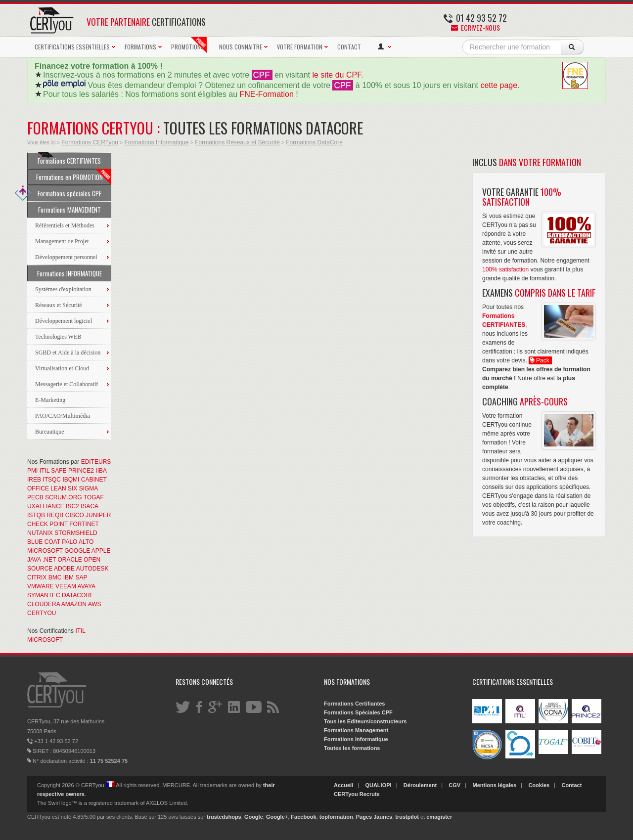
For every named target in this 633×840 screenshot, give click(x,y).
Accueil (343, 785)
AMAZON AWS (81, 604)
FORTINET (84, 524)
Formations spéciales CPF (64, 193)
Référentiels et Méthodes (65, 225)
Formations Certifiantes (354, 704)
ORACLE (69, 560)
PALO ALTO (78, 542)
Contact (571, 785)
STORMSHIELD (76, 533)
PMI (32, 471)
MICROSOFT (45, 551)
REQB (55, 515)
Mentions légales (494, 785)
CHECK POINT (47, 524)
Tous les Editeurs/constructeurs (365, 721)
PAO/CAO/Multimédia (63, 416)
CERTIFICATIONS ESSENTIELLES (72, 47)
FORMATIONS (140, 47)
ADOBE (64, 569)
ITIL (45, 471)
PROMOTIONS (189, 45)
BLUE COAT (44, 542)
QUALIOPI (378, 785)
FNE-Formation (267, 94)
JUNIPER (98, 515)
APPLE (101, 551)
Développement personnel (66, 257)
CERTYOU (42, 613)
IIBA (101, 471)
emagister (439, 817)
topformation (336, 817)
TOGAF (94, 497)
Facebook (303, 817)
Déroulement (420, 785)
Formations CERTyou (90, 142)
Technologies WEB (58, 337)
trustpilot (407, 817)
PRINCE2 (81, 471)
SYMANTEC (44, 595)
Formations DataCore (314, 142)
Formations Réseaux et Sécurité (237, 142)
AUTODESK (92, 569)
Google (254, 817)
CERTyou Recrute (357, 794)
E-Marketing (50, 400)
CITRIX (37, 577)
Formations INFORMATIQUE (69, 273)
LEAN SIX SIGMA (74, 488)
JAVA (34, 560)
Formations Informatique (156, 142)
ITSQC (52, 480)
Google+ (277, 817)
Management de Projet (62, 241)
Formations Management (356, 730)
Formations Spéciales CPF (358, 712)
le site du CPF (337, 75)
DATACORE (78, 595)
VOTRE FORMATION (300, 47)
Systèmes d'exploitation (63, 289)
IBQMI (71, 480)
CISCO (75, 515)
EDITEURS (96, 462)
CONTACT (349, 47)
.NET (49, 560)
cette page (499, 85)
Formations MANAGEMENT (69, 210)
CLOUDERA (44, 604)
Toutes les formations (352, 748)
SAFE (59, 471)
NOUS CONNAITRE (241, 47)
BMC (55, 577)
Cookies (539, 785)
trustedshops (224, 817)
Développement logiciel (64, 321)
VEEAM (66, 586)
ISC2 (72, 506)
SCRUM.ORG (64, 497)
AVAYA (87, 586)
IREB (34, 480)
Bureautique (50, 432)
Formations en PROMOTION (74, 177)
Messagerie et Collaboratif (67, 384)
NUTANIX (40, 533)
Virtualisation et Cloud (62, 368)
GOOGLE (77, 551)
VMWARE (41, 586)
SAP (81, 577)
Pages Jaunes (374, 817)
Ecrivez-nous (475, 27)
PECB (35, 497)
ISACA (89, 506)
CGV (454, 785)
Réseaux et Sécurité (59, 305)
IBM (68, 577)
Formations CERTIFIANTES (69, 159)
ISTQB (36, 515)
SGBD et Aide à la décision (68, 353)
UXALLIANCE (46, 506)
